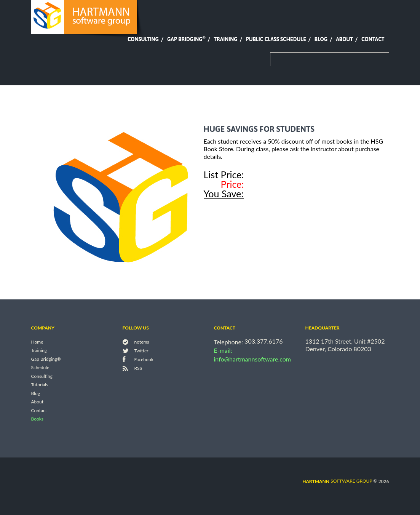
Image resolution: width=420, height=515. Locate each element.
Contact (373, 39)
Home (37, 342)
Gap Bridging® (46, 359)
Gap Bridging (186, 39)
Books (38, 419)
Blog (321, 39)
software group (337, 481)
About (344, 39)
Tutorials (40, 385)
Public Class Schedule (276, 39)
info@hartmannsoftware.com (253, 359)
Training (225, 39)
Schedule (40, 368)
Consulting (143, 39)
